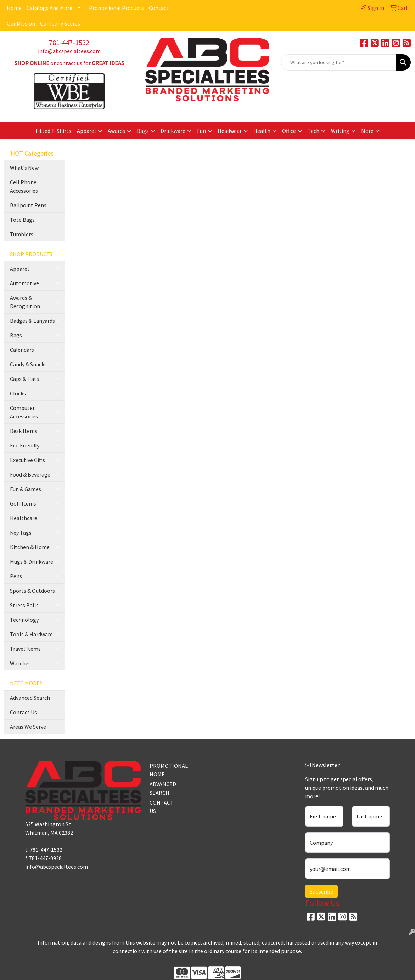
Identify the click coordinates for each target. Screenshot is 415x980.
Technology (24, 620)
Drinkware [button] (173, 131)
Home (14, 8)
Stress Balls (24, 605)
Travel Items (25, 649)
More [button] (367, 131)
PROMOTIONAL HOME (165, 770)
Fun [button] (201, 131)
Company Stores (60, 23)
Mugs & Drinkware (32, 562)
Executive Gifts (27, 460)
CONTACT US (162, 807)
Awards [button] (116, 131)
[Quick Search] (338, 62)
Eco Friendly (25, 445)
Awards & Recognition (25, 302)
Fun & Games (26, 489)
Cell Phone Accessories (24, 186)
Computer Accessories (24, 412)
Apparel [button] (86, 131)
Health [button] (262, 131)
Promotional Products (116, 8)
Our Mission (21, 23)
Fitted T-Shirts (53, 131)
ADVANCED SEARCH (163, 788)
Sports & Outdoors (32, 591)
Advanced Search (30, 698)
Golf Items (23, 503)
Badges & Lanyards (32, 321)
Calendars (22, 350)
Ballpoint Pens (28, 205)
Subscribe (321, 891)
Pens (16, 576)
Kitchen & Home (30, 547)
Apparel (19, 269)
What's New (24, 168)
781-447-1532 (69, 42)
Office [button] (289, 131)
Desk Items (24, 431)
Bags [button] (143, 131)
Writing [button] (340, 131)
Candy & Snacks (28, 364)
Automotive (24, 283)
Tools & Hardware (31, 634)
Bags (16, 335)
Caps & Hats (24, 379)
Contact (159, 8)
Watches (20, 663)
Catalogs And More (49, 8)
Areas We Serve (28, 727)
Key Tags (21, 533)
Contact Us (23, 712)
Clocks (18, 393)
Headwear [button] (230, 131)
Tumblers (22, 234)
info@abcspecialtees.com (69, 51)
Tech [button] (313, 131)
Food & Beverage (30, 474)
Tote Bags (22, 220)
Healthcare (24, 518)
